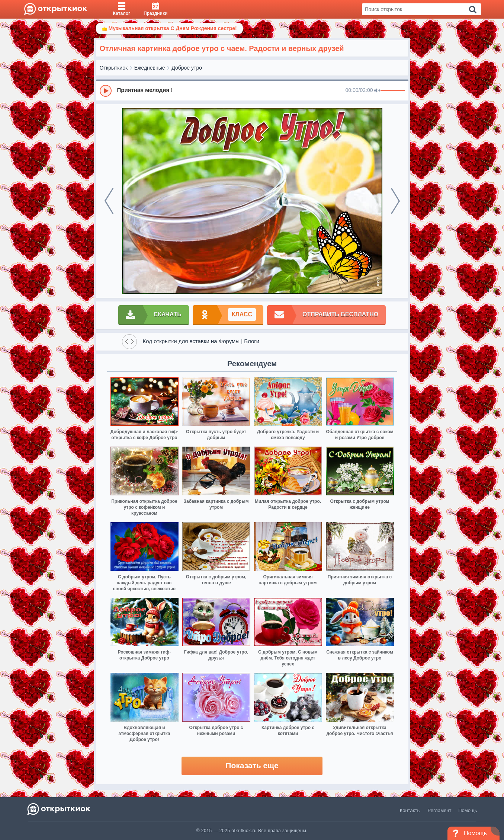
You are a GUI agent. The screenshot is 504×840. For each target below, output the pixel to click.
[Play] (106, 91)
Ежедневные (150, 68)
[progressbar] (393, 91)
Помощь (468, 810)
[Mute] (377, 91)
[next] (395, 201)
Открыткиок (114, 68)
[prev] (109, 201)
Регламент (440, 810)
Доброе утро (187, 68)
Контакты (410, 810)
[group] (252, 90)
